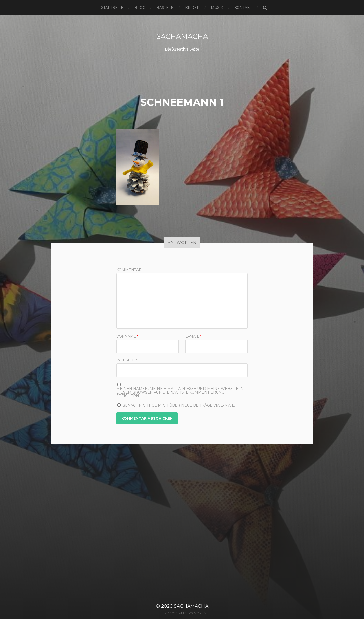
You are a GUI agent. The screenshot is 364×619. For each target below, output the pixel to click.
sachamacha (182, 36)
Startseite (112, 8)
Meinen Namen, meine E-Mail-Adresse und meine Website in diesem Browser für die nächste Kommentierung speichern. (180, 392)
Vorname (127, 336)
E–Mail (193, 336)
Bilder (192, 8)
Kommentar (129, 270)
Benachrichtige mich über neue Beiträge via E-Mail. (179, 405)
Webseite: (127, 360)
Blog (140, 8)
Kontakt (243, 8)
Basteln (165, 8)
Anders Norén (193, 613)
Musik (217, 8)
